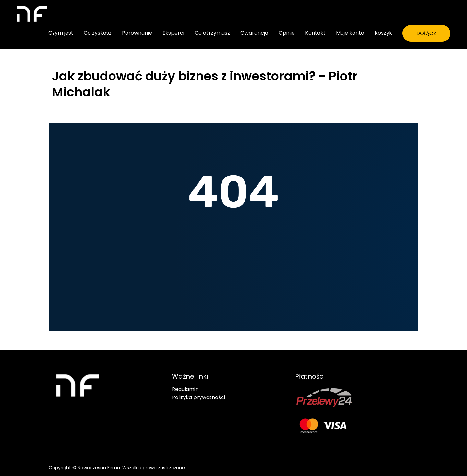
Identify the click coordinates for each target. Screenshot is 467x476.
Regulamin (185, 389)
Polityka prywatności (198, 397)
